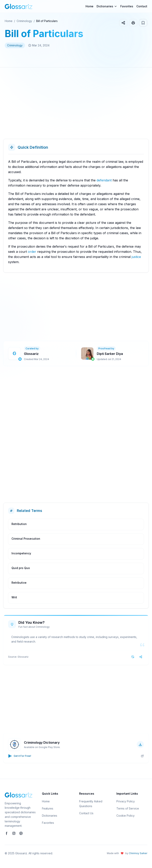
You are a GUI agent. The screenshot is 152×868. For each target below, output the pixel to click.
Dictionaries (50, 816)
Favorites (127, 6)
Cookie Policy (125, 816)
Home (89, 6)
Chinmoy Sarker (138, 853)
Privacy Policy (126, 801)
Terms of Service (128, 808)
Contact (142, 6)
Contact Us (86, 813)
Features (48, 808)
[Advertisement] (76, 105)
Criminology (24, 21)
